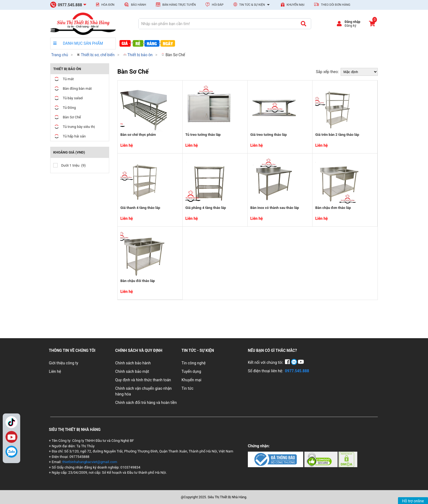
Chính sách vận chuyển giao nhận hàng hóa (143, 391)
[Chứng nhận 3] (348, 459)
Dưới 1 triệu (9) (69, 165)
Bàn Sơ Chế (173, 55)
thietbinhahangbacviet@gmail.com (90, 462)
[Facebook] (288, 362)
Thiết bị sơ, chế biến (96, 55)
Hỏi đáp (214, 4)
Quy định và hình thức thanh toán (143, 380)
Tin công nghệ (194, 363)
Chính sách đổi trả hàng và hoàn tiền (146, 403)
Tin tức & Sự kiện (252, 5)
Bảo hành (135, 4)
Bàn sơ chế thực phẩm (138, 135)
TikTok (11, 422)
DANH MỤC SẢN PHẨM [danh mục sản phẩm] (78, 43)
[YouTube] (301, 362)
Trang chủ (60, 55)
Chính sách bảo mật (132, 371)
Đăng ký (350, 26)
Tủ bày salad (68, 98)
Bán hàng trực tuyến (176, 4)
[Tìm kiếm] (303, 24)
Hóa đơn (105, 5)
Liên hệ (55, 371)
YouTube (11, 437)
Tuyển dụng (191, 371)
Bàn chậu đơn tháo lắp (333, 208)
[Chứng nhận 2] (321, 459)
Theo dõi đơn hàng (332, 5)
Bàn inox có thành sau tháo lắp (275, 208)
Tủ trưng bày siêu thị (74, 127)
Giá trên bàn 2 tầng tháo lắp (337, 135)
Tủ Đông (65, 108)
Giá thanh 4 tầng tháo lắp (140, 208)
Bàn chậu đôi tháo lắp (138, 281)
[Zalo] (11, 452)
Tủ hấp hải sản (69, 136)
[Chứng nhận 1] (276, 459)
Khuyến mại (293, 4)
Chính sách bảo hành (133, 363)
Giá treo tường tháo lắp (269, 135)
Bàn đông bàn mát (72, 88)
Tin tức (188, 388)
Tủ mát (63, 79)
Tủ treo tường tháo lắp (203, 135)
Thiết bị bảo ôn (138, 55)
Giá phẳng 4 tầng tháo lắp (206, 208)
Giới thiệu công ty (64, 363)
